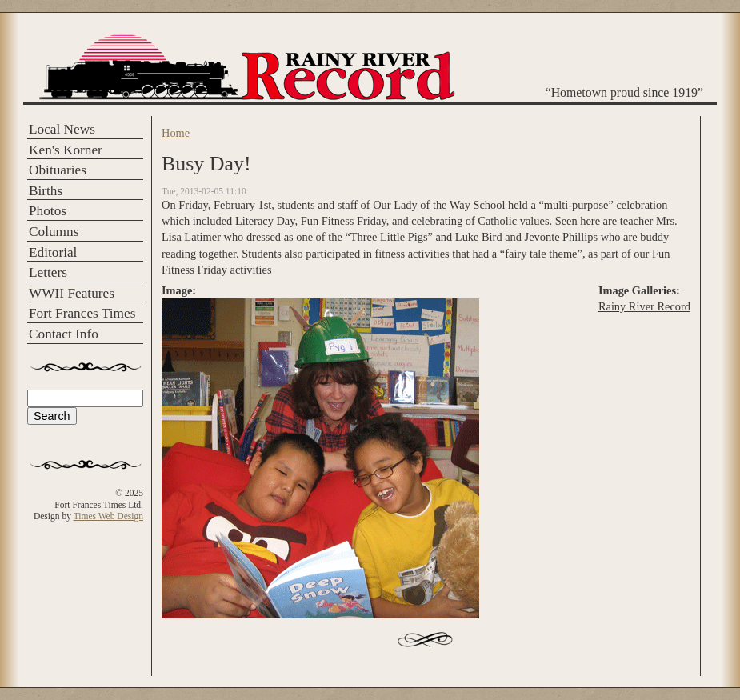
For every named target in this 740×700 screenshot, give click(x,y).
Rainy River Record (644, 306)
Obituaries (58, 170)
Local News (62, 129)
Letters (48, 272)
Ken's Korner (66, 150)
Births (46, 191)
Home (176, 133)
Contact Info (64, 334)
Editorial (53, 252)
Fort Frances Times (82, 313)
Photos (48, 211)
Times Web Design (108, 516)
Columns (54, 232)
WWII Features (72, 293)
